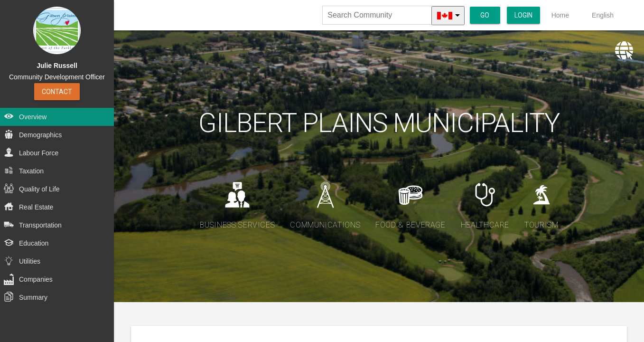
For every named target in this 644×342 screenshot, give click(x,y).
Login (523, 15)
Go (485, 15)
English (603, 15)
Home (560, 15)
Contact (57, 92)
